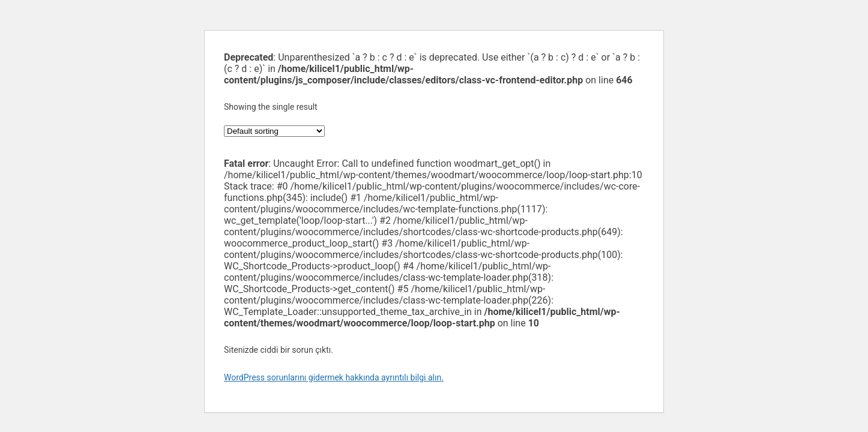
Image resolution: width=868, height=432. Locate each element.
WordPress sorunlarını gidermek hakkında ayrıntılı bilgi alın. (334, 377)
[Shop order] (274, 131)
